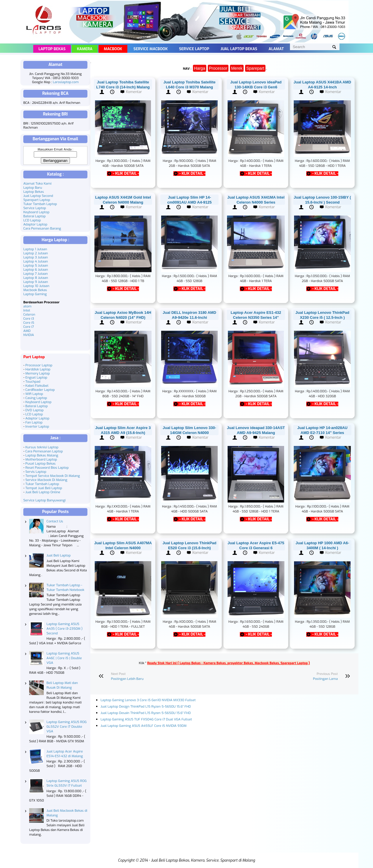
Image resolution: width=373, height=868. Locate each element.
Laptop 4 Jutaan (36, 261)
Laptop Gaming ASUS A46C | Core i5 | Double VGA (64, 658)
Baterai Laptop (35, 216)
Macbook (113, 49)
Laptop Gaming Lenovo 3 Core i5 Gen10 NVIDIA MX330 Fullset (148, 700)
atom (27, 306)
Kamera (85, 49)
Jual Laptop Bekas (239, 49)
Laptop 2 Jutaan (36, 253)
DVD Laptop (35, 410)
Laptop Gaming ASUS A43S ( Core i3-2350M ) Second (65, 629)
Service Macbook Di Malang (46, 480)
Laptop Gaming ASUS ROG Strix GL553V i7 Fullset (67, 783)
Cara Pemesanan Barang (42, 228)
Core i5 (29, 323)
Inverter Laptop (37, 426)
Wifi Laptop (34, 394)
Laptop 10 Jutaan (36, 286)
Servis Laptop (36, 472)
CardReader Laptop (40, 390)
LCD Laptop (32, 220)
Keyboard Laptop (36, 212)
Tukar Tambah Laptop (40, 204)
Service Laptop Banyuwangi (44, 500)
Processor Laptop (39, 365)
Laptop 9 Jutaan (36, 282)
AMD (27, 331)
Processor (218, 68)
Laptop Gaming (35, 294)
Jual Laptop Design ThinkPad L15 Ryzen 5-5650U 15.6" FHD (146, 706)
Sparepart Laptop (37, 200)
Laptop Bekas (52, 49)
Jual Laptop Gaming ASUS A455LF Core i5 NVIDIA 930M (144, 726)
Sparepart (255, 68)
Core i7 (29, 327)
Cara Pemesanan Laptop (44, 451)
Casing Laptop (36, 398)
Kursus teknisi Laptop (42, 447)
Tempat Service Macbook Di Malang (53, 476)
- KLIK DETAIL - (126, 174)
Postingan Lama (325, 679)
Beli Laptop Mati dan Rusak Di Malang (62, 685)
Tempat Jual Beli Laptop (44, 488)
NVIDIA (29, 335)
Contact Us (55, 521)
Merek (237, 68)
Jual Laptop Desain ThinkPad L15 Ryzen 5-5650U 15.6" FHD (146, 713)
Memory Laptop (38, 373)
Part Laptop (34, 357)
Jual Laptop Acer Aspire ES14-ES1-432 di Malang (65, 754)
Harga (200, 68)
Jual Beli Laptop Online (43, 492)
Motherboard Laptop (41, 459)
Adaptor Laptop (35, 224)
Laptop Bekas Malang (42, 455)
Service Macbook (151, 49)
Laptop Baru (33, 188)
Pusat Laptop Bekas (41, 463)
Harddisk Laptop (38, 369)
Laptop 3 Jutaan (36, 257)
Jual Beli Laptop (59, 555)
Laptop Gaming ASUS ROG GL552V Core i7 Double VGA (67, 727)
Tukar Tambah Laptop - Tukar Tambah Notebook (66, 587)
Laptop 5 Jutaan (36, 265)
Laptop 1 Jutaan (35, 249)
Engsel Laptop (36, 377)
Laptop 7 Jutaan (36, 274)
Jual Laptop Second (38, 196)
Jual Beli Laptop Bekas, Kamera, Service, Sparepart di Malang (203, 860)
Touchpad (33, 381)
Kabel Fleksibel (37, 386)
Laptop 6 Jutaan (36, 269)
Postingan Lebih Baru (127, 679)
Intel (27, 310)
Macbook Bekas (35, 290)
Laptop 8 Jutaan (36, 278)
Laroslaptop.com (66, 82)
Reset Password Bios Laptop (47, 468)
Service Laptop (194, 49)
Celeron (29, 314)
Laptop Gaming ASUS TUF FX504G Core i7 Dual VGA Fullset (146, 719)
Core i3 (29, 318)
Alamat (276, 49)
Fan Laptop (34, 422)
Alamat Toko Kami (37, 183)
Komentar (134, 92)
